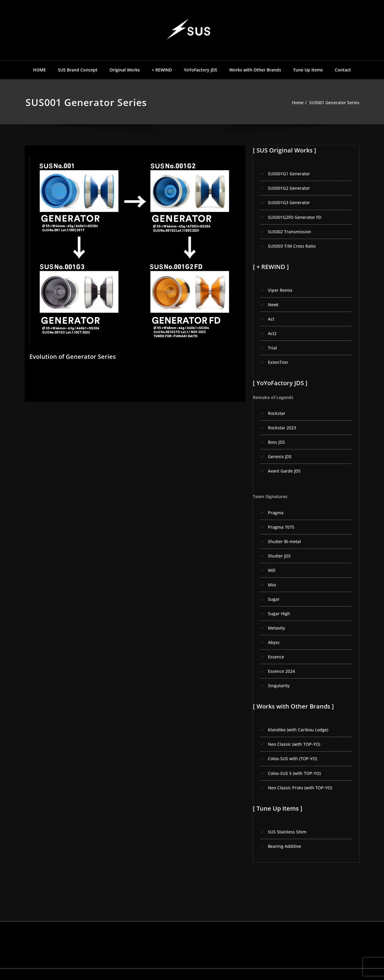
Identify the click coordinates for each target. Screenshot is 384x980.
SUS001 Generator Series (333, 103)
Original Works (125, 70)
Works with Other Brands (255, 70)
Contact (343, 70)
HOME (39, 70)
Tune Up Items (308, 70)
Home (293, 103)
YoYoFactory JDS (201, 70)
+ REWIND (162, 70)
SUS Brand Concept (78, 70)
